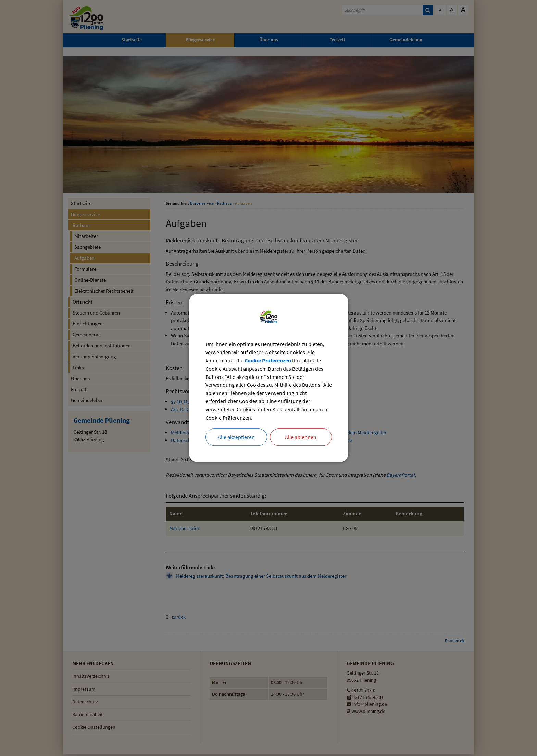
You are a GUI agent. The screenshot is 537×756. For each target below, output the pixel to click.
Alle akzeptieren (236, 438)
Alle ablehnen (301, 438)
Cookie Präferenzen (268, 361)
